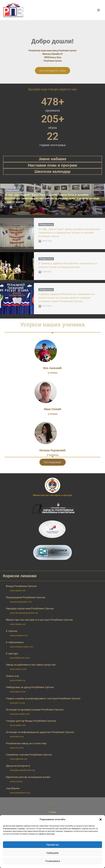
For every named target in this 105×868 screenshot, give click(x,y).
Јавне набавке (52, 159)
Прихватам (53, 845)
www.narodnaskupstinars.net (24, 613)
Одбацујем (52, 853)
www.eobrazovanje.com (21, 647)
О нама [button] (52, 812)
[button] (101, 820)
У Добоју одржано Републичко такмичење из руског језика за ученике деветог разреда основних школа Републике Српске (66, 298)
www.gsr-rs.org (17, 703)
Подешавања (53, 861)
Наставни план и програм (52, 165)
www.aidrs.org (17, 737)
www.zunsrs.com (18, 669)
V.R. (6, 207)
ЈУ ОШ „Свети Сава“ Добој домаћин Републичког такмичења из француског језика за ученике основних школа (69, 233)
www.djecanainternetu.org (22, 770)
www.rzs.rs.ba (17, 748)
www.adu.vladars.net (20, 714)
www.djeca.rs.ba (18, 692)
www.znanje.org (17, 680)
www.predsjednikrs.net (21, 602)
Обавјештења (12, 190)
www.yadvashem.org (20, 793)
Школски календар (52, 171)
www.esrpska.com (19, 635)
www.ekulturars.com (20, 658)
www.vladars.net (18, 591)
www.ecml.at (16, 781)
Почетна (52, 807)
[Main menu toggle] (99, 10)
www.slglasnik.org (18, 759)
